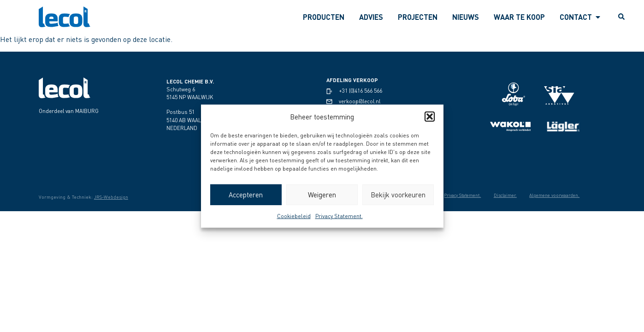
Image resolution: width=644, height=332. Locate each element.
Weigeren (322, 195)
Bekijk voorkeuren (398, 195)
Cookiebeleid (294, 216)
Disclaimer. (501, 195)
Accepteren (246, 195)
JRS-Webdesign (111, 197)
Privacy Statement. (339, 216)
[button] (430, 117)
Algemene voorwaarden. (553, 195)
